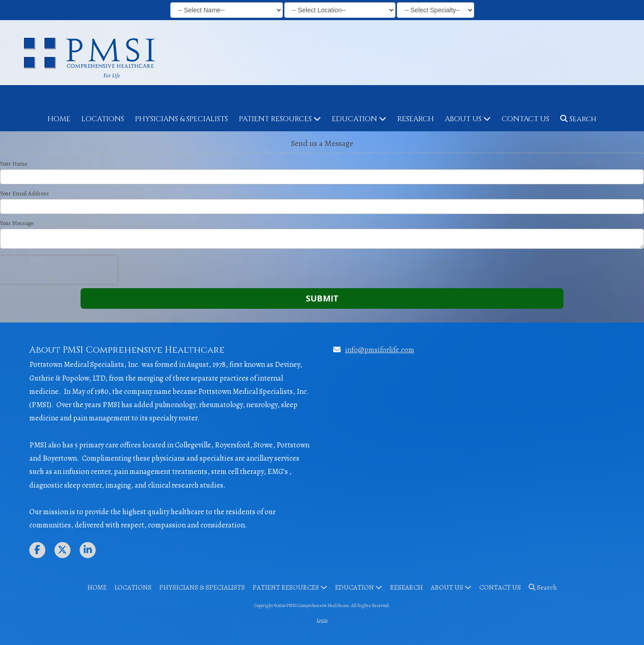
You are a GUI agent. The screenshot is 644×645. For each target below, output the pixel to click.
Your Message (17, 223)
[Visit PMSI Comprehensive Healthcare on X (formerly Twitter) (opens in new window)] (62, 550)
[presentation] (59, 270)
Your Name (14, 164)
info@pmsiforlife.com (380, 350)
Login (322, 620)
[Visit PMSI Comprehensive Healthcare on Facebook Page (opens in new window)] (37, 550)
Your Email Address (24, 193)
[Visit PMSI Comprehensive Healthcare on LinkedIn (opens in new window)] (88, 550)
